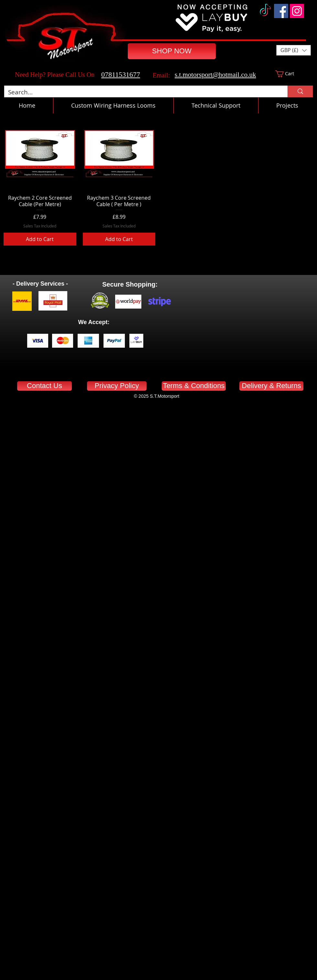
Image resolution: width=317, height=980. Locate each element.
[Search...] (141, 92)
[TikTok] (265, 11)
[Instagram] (297, 11)
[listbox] (294, 50)
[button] (294, 50)
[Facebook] (281, 11)
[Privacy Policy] (117, 386)
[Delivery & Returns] (271, 386)
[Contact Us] (44, 386)
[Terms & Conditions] (194, 386)
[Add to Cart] (40, 239)
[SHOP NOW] (172, 51)
